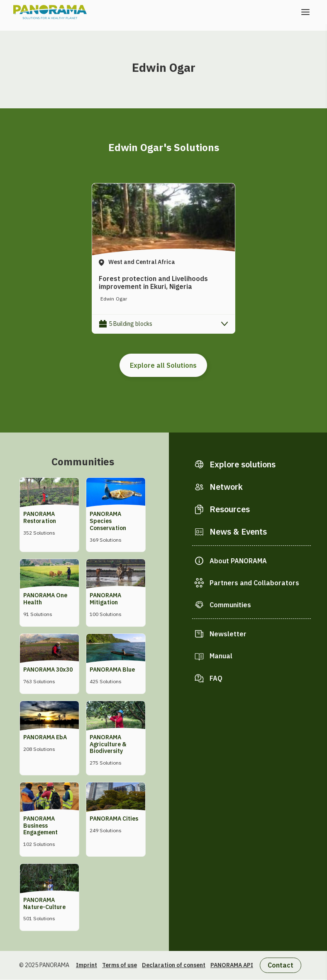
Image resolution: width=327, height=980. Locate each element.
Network (226, 487)
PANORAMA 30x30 (48, 670)
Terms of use (120, 965)
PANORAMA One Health (45, 599)
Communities (230, 605)
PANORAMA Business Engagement (40, 826)
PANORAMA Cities (114, 819)
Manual (221, 656)
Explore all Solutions (163, 365)
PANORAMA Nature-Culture (44, 903)
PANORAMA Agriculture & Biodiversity (108, 744)
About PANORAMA (238, 561)
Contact (281, 965)
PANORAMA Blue (112, 670)
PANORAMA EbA (45, 737)
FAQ (216, 678)
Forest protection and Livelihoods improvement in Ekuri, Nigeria (153, 282)
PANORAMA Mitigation (105, 599)
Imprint (87, 965)
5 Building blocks (131, 324)
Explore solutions (243, 464)
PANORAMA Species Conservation (108, 521)
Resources (230, 509)
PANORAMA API (232, 965)
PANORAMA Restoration (40, 517)
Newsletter (228, 634)
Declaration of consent (174, 965)
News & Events (238, 532)
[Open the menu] (305, 12)
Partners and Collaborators (254, 583)
